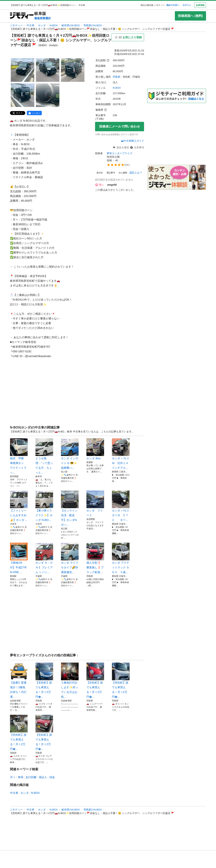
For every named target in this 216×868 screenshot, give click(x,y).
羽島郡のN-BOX (93, 25)
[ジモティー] (22, 16)
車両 (21, 777)
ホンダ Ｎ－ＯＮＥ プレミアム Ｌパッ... (44, 558)
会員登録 (200, 5)
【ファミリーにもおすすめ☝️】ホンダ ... (19, 506)
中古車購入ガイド (133, 141)
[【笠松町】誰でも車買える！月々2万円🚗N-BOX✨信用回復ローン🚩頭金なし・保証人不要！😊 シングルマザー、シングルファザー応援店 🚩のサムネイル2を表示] (48, 70)
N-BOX (54, 25)
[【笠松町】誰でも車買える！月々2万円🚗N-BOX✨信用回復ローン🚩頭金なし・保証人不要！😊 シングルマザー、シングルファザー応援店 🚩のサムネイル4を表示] (23, 95)
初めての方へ (173, 5)
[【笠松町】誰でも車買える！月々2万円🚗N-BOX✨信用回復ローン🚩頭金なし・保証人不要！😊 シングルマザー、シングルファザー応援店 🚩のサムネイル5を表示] (48, 95)
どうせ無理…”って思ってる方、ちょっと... (44, 456)
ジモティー (16, 25)
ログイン (187, 5)
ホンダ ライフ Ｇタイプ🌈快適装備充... (70, 558)
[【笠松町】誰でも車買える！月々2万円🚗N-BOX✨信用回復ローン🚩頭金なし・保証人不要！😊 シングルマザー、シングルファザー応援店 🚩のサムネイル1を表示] (23, 70)
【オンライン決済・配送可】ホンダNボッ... (70, 508)
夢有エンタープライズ (120, 153)
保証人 (43, 777)
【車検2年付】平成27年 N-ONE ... (19, 558)
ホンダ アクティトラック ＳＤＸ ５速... (121, 558)
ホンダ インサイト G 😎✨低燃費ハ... (70, 454)
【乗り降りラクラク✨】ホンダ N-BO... (44, 506)
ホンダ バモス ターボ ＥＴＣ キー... (121, 506)
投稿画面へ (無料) (190, 16)
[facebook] (34, 113)
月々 (13, 777)
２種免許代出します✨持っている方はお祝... (70, 680)
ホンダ (42, 25)
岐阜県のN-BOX (71, 25)
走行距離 (31, 777)
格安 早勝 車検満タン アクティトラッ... (19, 456)
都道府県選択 (43, 18)
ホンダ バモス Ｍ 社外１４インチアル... (121, 454)
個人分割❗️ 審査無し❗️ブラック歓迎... (95, 558)
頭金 (52, 777)
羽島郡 (117, 77)
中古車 (30, 25)
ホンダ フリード (95, 504)
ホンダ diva (95, 449)
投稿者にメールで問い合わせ (120, 126)
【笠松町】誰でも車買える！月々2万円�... (44, 680)
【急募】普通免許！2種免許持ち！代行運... (19, 680)
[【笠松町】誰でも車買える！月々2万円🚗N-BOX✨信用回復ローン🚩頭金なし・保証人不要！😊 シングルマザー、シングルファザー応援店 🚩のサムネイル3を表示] (73, 70)
